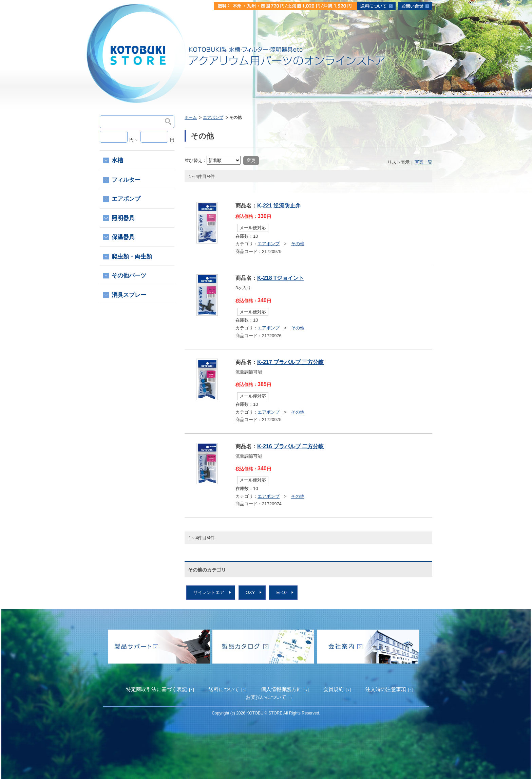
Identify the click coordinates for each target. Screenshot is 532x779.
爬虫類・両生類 (132, 257)
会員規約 (334, 689)
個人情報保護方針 (281, 689)
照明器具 (123, 218)
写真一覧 (423, 162)
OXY (250, 592)
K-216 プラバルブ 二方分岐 (290, 446)
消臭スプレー (129, 295)
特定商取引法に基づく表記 (156, 689)
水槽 (117, 160)
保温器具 (123, 237)
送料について (224, 689)
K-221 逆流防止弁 (279, 206)
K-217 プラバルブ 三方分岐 (290, 362)
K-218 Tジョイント (281, 278)
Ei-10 (281, 592)
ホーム (191, 117)
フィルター (126, 180)
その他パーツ (129, 276)
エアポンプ (213, 117)
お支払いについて (266, 697)
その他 (298, 244)
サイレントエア (209, 592)
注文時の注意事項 (386, 689)
